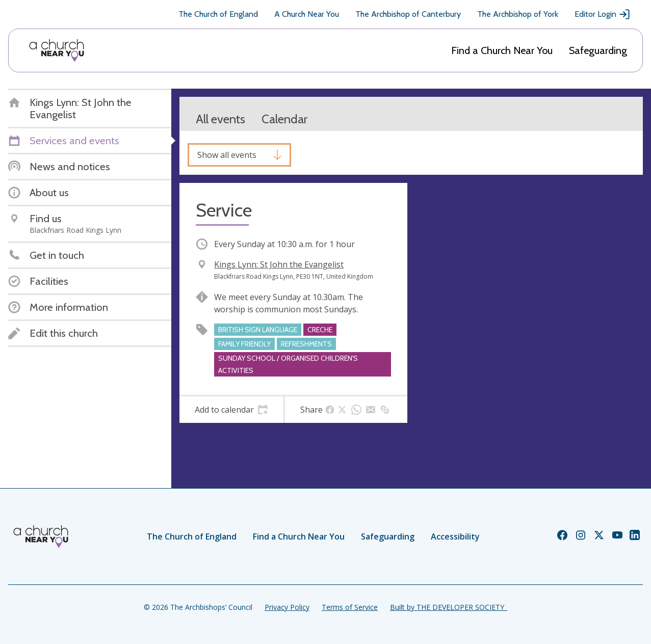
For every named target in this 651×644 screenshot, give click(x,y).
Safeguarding (598, 50)
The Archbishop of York (518, 14)
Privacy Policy (287, 607)
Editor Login (603, 14)
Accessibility (455, 536)
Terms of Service (350, 607)
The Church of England (218, 14)
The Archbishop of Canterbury (408, 14)
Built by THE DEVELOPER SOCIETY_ (449, 607)
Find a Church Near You (502, 50)
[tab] (231, 410)
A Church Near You (307, 14)
